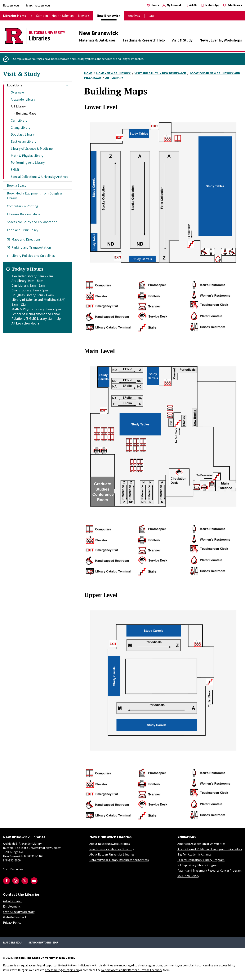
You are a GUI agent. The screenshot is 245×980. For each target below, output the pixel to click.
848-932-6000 (12, 860)
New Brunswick (99, 33)
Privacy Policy (12, 922)
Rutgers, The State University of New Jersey (44, 958)
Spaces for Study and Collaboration (32, 222)
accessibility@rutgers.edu (62, 970)
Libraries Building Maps (23, 214)
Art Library (18, 106)
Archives (134, 16)
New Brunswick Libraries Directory (112, 849)
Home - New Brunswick (114, 73)
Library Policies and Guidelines (33, 256)
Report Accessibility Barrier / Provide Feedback (132, 970)
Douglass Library (23, 134)
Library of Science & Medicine (32, 148)
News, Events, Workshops (221, 40)
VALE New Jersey (188, 876)
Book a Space (17, 185)
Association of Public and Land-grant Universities (210, 849)
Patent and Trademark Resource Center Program (209, 870)
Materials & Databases (97, 40)
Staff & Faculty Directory (19, 912)
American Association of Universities (201, 844)
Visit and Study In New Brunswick (160, 73)
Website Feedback (15, 917)
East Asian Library (23, 141)
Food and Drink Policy (22, 230)
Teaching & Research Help (144, 40)
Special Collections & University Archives (39, 177)
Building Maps (26, 113)
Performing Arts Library (28, 162)
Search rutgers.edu (38, 5)
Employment (12, 906)
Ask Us (191, 5)
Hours (153, 5)
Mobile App (210, 5)
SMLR (15, 170)
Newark (84, 16)
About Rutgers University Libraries (112, 854)
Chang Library (20, 127)
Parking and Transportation (31, 247)
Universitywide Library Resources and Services (119, 860)
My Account (172, 5)
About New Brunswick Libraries (110, 844)
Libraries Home (15, 16)
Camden (42, 16)
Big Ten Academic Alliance (194, 854)
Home (88, 73)
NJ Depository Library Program (198, 865)
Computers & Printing (22, 206)
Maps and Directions (26, 239)
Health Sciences (63, 16)
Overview (17, 92)
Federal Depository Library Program (201, 860)
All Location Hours (25, 323)
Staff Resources (13, 869)
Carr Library (19, 120)
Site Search (233, 5)
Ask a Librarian (13, 901)
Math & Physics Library (27, 156)
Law (151, 16)
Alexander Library (23, 99)
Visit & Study (182, 40)
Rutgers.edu (11, 5)
